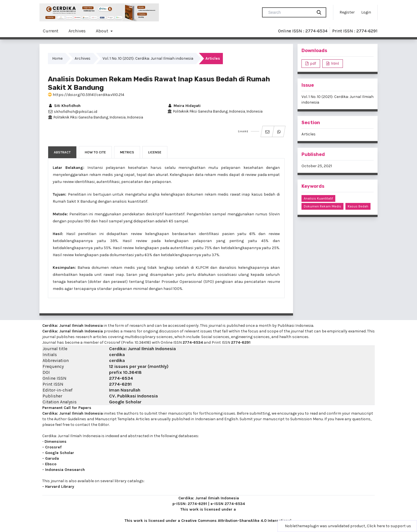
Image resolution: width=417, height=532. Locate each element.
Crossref (53, 447)
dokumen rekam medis (322, 206)
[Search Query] (290, 12)
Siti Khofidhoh (64, 106)
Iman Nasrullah (125, 390)
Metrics (127, 152)
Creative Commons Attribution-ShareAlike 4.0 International (236, 521)
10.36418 (132, 372)
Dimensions (56, 442)
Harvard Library (60, 487)
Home (57, 58)
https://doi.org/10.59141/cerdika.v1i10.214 (86, 95)
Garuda (52, 458)
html (335, 63)
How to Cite (95, 152)
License (155, 152)
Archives (77, 31)
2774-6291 (241, 342)
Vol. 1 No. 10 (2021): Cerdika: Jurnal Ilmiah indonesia (148, 58)
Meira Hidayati (184, 106)
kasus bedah (358, 206)
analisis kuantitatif (318, 198)
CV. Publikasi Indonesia (133, 396)
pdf (313, 63)
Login (366, 12)
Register (347, 12)
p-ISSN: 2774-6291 (190, 504)
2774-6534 (193, 342)
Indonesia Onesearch (65, 470)
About (103, 31)
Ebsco (51, 464)
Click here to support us (389, 526)
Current (51, 31)
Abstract (62, 152)
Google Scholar (125, 402)
